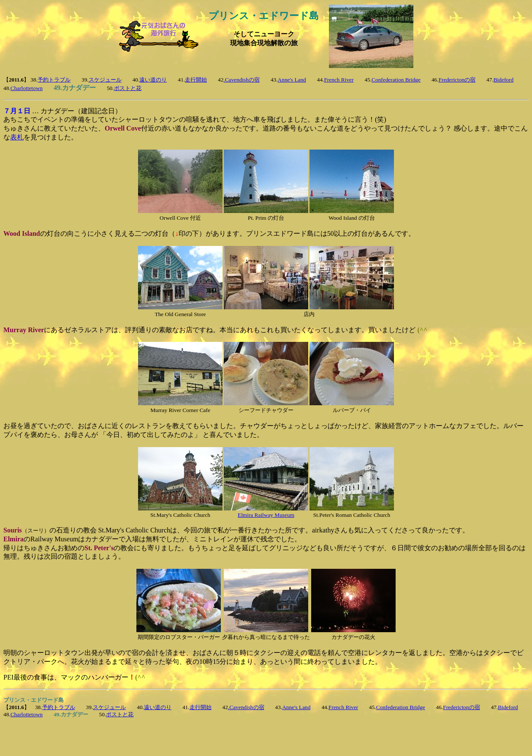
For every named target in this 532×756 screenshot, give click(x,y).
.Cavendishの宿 (242, 80)
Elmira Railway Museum (266, 515)
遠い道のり (153, 80)
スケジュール (105, 80)
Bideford (503, 80)
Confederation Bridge (396, 80)
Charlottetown (27, 88)
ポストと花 (128, 88)
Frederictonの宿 (457, 80)
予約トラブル (54, 80)
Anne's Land (292, 80)
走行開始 (196, 80)
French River (339, 80)
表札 (17, 137)
